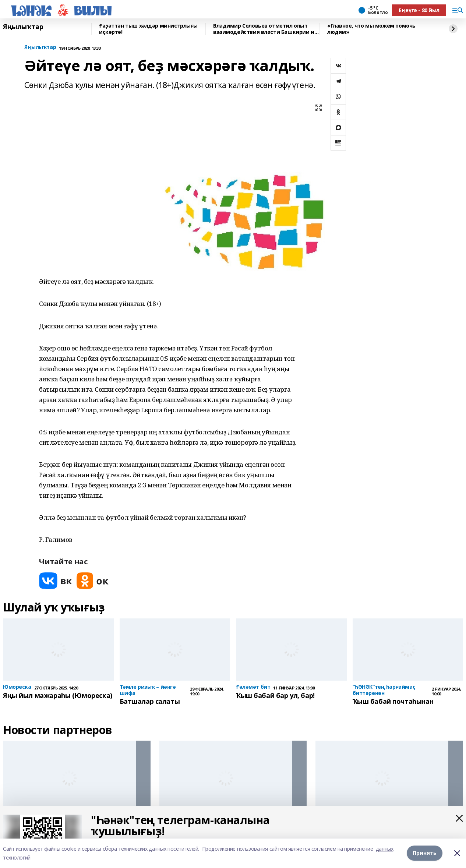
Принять (425, 853)
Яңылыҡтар (23, 27)
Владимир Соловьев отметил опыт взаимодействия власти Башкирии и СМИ (264, 29)
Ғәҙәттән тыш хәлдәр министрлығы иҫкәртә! (148, 29)
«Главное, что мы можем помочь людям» (371, 29)
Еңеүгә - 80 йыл (419, 10)
